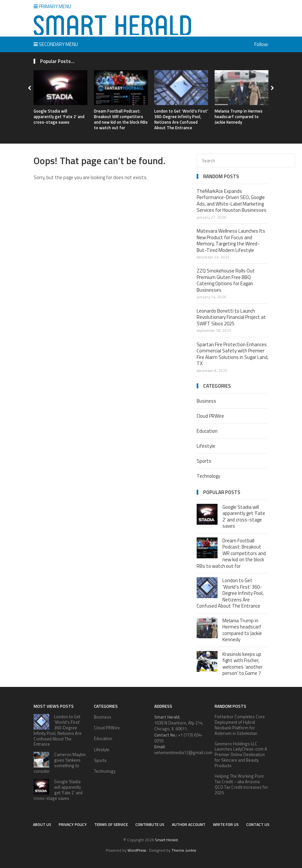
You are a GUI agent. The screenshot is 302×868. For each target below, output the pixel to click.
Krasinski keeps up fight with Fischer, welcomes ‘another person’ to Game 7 (242, 664)
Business (206, 401)
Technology (208, 476)
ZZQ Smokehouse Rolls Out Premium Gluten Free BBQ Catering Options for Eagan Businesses (226, 280)
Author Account (189, 824)
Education (207, 431)
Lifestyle (206, 446)
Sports (204, 461)
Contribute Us (150, 824)
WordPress (137, 850)
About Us (42, 824)
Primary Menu (52, 6)
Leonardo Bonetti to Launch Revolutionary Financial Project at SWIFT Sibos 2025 (231, 317)
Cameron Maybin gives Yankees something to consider (60, 763)
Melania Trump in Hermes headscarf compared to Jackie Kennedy (239, 116)
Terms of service (111, 824)
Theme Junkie (184, 850)
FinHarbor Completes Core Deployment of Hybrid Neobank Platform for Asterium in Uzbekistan (240, 725)
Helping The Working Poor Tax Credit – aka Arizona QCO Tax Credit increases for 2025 (241, 784)
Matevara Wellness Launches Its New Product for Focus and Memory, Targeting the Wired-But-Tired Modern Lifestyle (231, 240)
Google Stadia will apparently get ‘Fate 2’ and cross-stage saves (59, 116)
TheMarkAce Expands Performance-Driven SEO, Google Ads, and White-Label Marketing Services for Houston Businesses (232, 201)
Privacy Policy (73, 824)
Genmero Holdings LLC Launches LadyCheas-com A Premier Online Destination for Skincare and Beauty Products (241, 755)
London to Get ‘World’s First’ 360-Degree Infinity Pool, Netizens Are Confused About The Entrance (181, 119)
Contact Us (258, 824)
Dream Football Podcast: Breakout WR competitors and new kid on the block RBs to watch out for (121, 119)
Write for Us (226, 824)
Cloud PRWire (210, 416)
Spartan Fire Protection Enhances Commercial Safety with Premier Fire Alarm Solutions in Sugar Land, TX (233, 354)
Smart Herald (166, 840)
